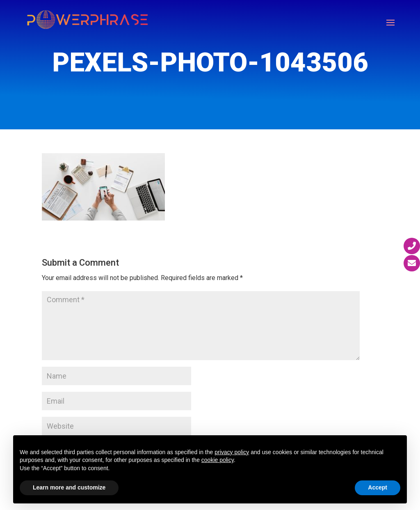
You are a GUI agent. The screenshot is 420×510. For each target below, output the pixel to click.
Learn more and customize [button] (69, 487)
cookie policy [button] (218, 460)
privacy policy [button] (232, 452)
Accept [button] (378, 487)
